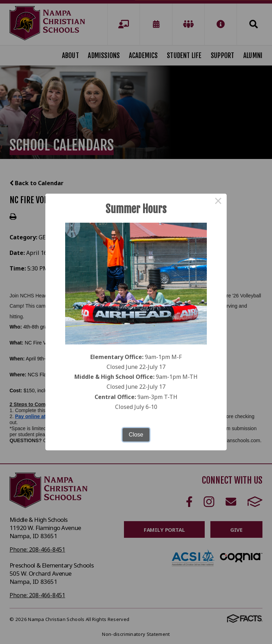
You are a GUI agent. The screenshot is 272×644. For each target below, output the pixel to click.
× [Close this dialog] (218, 202)
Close (136, 435)
